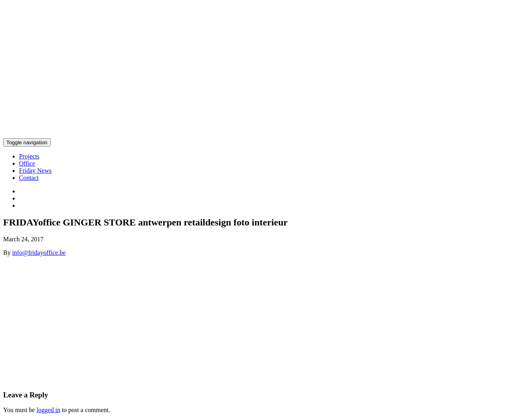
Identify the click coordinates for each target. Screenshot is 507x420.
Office (27, 163)
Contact (29, 178)
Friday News (35, 171)
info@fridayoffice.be (39, 253)
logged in (48, 410)
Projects (29, 156)
